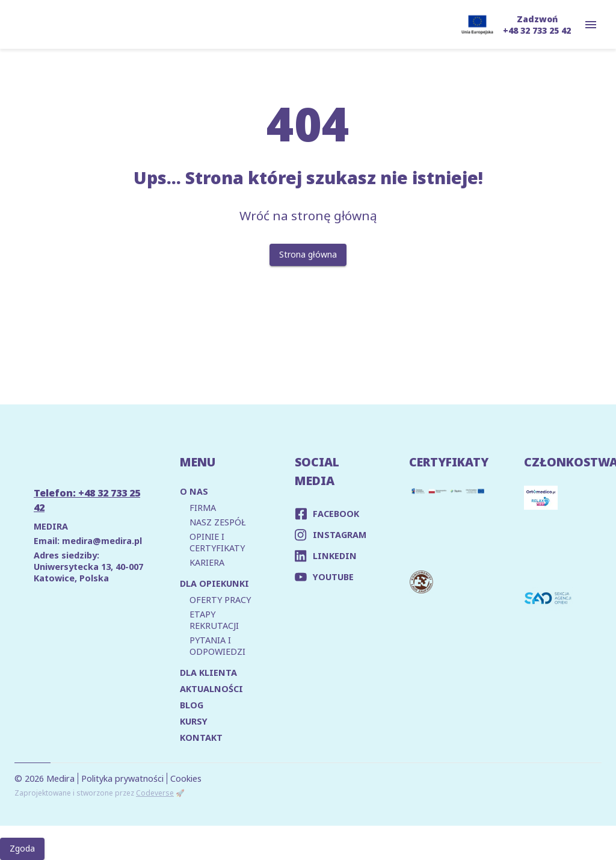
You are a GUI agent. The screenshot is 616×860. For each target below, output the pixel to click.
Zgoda (22, 849)
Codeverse (155, 793)
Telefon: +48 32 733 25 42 (87, 500)
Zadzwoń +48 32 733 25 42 (537, 25)
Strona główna (308, 255)
